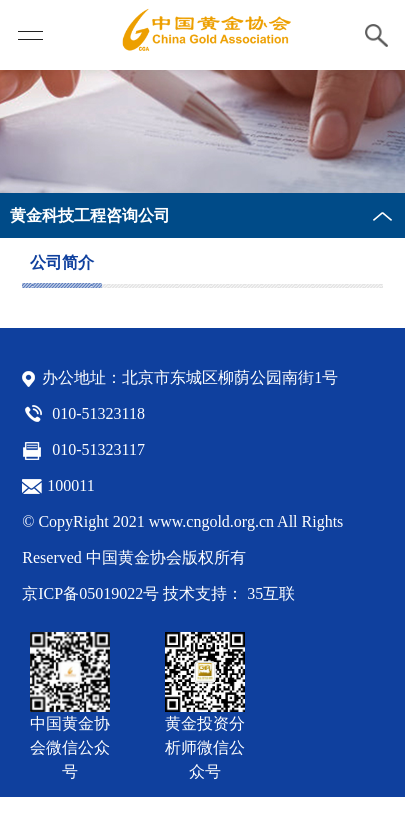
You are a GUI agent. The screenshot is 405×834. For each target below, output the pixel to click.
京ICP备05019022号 (90, 593)
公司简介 (62, 262)
